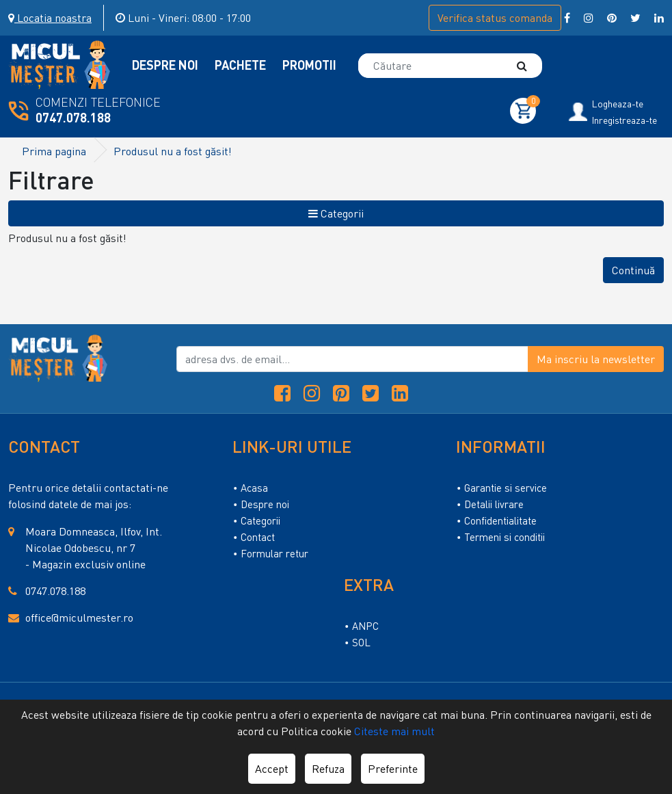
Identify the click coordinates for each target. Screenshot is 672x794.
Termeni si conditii (505, 537)
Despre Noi (166, 65)
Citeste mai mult (394, 731)
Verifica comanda (495, 18)
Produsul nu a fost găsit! (173, 151)
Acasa (254, 488)
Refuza (328, 769)
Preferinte (393, 769)
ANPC (365, 626)
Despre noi (265, 504)
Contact (258, 537)
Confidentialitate (500, 520)
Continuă (633, 270)
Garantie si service (506, 488)
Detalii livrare (494, 504)
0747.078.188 (73, 118)
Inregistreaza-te (624, 120)
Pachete (242, 65)
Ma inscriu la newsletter (596, 359)
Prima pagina (54, 151)
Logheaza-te (618, 104)
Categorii (336, 213)
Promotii (309, 65)
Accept (272, 769)
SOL (361, 642)
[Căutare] (528, 66)
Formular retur (274, 553)
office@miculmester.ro (79, 618)
